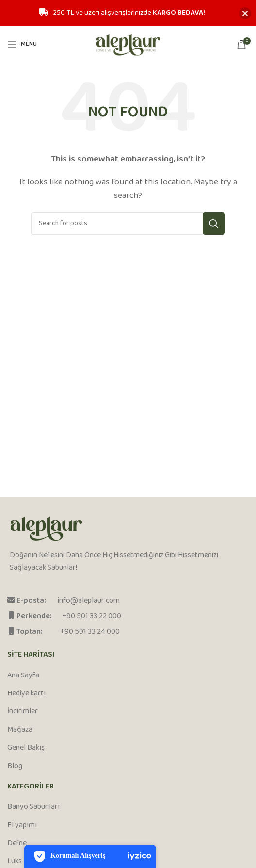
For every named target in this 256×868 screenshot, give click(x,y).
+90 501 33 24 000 (90, 632)
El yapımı (22, 826)
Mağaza (20, 730)
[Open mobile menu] (22, 45)
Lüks (15, 862)
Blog (15, 767)
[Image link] (46, 529)
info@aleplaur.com (89, 601)
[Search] (128, 224)
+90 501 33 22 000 (92, 617)
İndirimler (23, 712)
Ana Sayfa (23, 676)
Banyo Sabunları (33, 807)
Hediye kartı (26, 694)
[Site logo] (128, 44)
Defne (17, 844)
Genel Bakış (26, 748)
